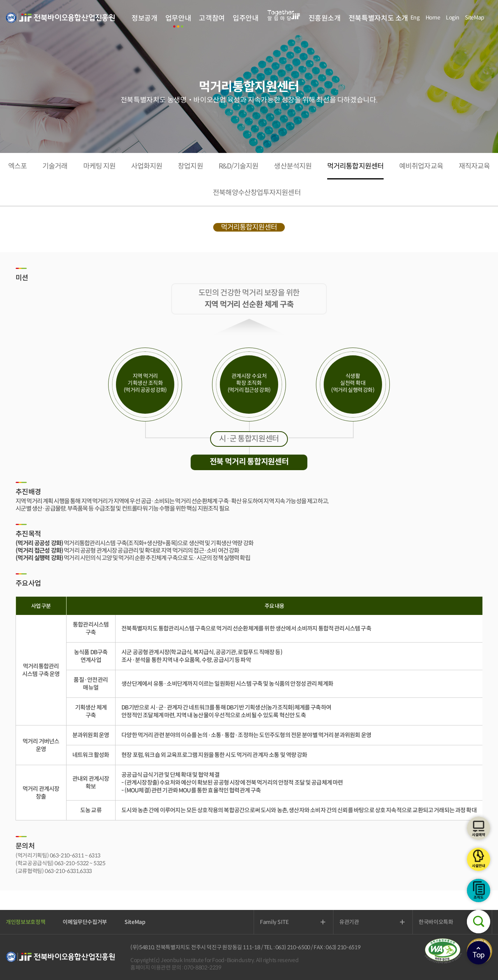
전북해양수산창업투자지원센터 (257, 193)
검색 (479, 922)
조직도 (479, 890)
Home (433, 18)
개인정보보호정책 (25, 922)
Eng (415, 18)
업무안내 (178, 18)
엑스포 (18, 166)
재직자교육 (474, 166)
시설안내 (479, 859)
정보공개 (145, 18)
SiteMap (475, 18)
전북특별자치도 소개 (378, 18)
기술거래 (55, 166)
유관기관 (349, 922)
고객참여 (212, 18)
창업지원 (190, 166)
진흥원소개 (325, 18)
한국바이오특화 (436, 922)
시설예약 (479, 828)
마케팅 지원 (99, 166)
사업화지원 (147, 166)
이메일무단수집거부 (85, 922)
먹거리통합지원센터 (355, 166)
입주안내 (246, 18)
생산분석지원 (293, 166)
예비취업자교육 (421, 166)
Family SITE (274, 922)
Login (452, 18)
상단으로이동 (479, 953)
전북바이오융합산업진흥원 (60, 22)
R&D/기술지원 (239, 166)
